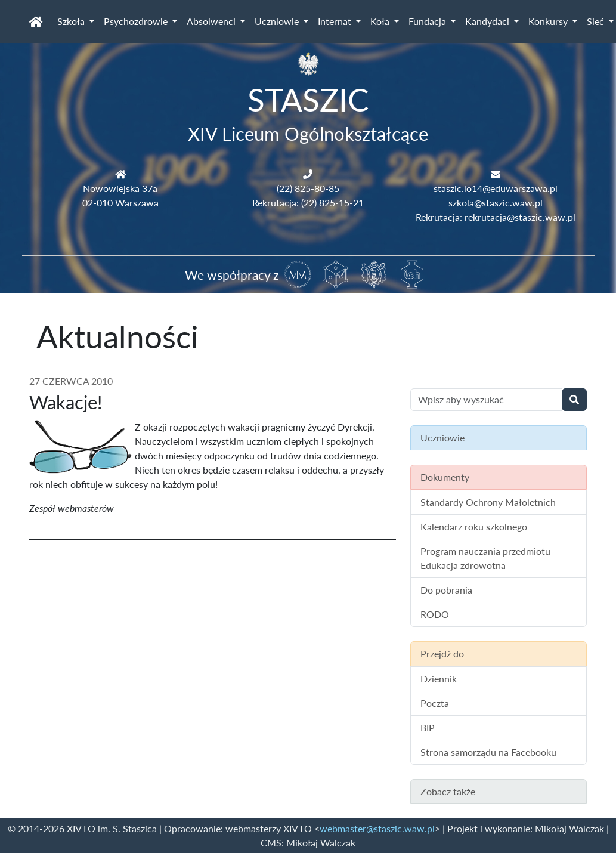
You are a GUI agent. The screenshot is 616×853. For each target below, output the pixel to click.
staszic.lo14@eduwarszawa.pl (496, 188)
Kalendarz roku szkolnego (474, 526)
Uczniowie (278, 21)
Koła (381, 21)
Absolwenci (212, 21)
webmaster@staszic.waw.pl (377, 828)
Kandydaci (488, 21)
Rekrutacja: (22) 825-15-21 (308, 203)
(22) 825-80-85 (308, 188)
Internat (336, 21)
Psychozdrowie (137, 21)
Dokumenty (445, 477)
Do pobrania (446, 590)
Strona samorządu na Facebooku (488, 752)
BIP (428, 727)
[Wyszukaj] (574, 400)
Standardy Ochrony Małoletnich (488, 502)
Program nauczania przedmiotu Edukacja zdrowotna (485, 558)
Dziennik (439, 679)
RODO (435, 614)
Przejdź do (442, 653)
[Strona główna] (36, 21)
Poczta (435, 703)
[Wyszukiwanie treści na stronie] (486, 400)
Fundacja (428, 21)
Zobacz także (448, 791)
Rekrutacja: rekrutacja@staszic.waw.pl (496, 217)
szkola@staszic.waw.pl (496, 203)
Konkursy (549, 21)
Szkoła (72, 21)
